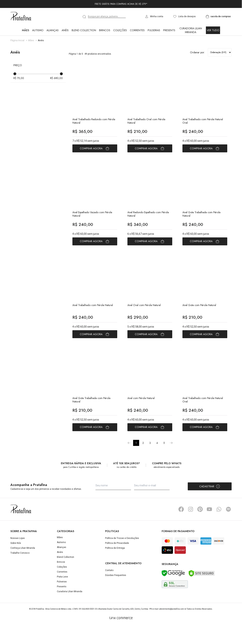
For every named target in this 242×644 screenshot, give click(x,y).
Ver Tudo (213, 30)
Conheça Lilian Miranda (23, 567)
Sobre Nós (16, 562)
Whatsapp (219, 528)
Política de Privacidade (117, 562)
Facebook (181, 528)
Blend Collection (84, 30)
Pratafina (21, 16)
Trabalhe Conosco (20, 572)
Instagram (191, 528)
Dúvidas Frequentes (116, 594)
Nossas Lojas (18, 557)
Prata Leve (62, 595)
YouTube (209, 528)
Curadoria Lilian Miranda (191, 30)
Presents (169, 30)
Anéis (65, 30)
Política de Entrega (115, 567)
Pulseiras (154, 30)
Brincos (105, 30)
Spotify (228, 528)
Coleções (120, 30)
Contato (109, 589)
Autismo (38, 30)
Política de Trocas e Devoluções (122, 557)
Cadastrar (210, 505)
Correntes (137, 30)
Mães (26, 30)
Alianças (53, 30)
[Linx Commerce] (121, 637)
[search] (85, 17)
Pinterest (200, 528)
